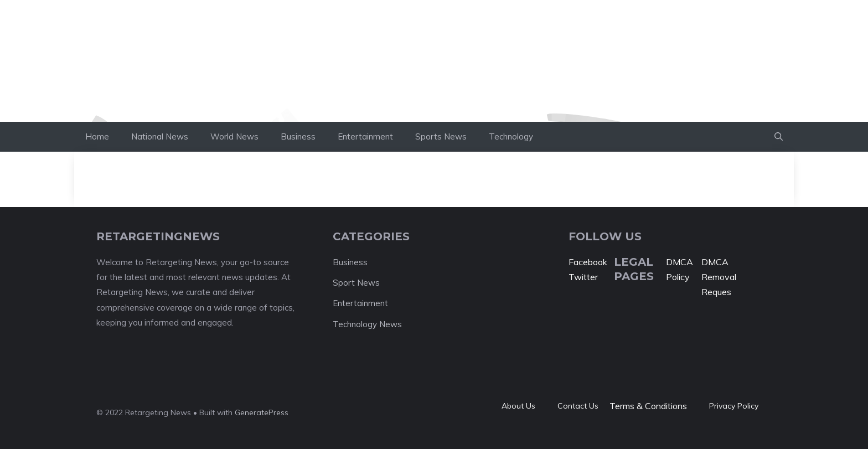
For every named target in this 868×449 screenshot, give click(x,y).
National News (160, 136)
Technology (511, 136)
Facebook (588, 262)
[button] (779, 137)
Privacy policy (734, 406)
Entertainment (365, 136)
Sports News (441, 136)
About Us (518, 406)
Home (97, 136)
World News (234, 136)
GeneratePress (262, 412)
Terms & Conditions (648, 406)
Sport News (356, 283)
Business (298, 136)
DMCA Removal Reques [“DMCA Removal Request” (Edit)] (719, 277)
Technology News (367, 324)
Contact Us (578, 406)
